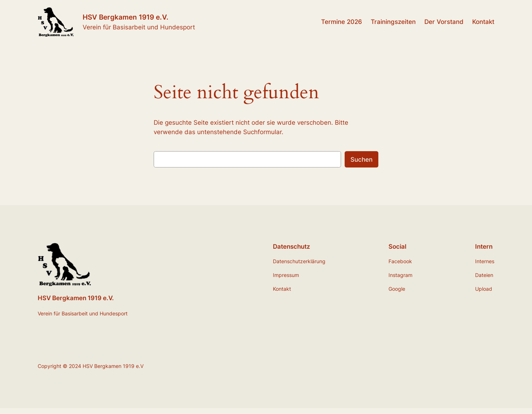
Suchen (361, 160)
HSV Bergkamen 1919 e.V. (126, 17)
